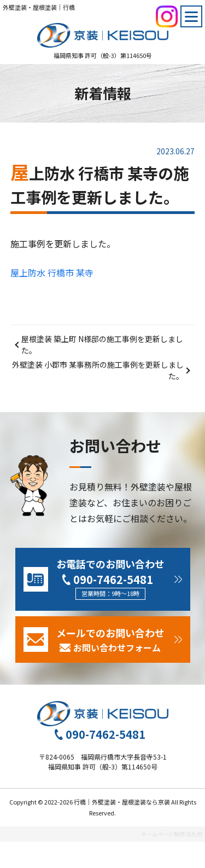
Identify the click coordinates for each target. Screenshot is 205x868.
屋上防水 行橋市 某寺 (52, 273)
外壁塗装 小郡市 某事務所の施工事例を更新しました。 (98, 370)
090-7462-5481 (113, 579)
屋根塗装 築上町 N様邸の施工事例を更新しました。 (102, 345)
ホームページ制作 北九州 (172, 834)
